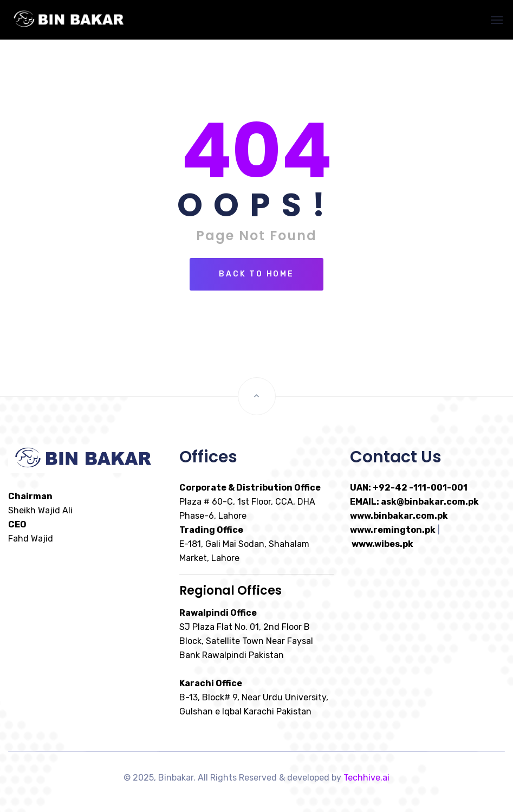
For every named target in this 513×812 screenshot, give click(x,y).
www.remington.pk (393, 530)
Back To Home (256, 274)
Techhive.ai (366, 778)
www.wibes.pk (382, 544)
